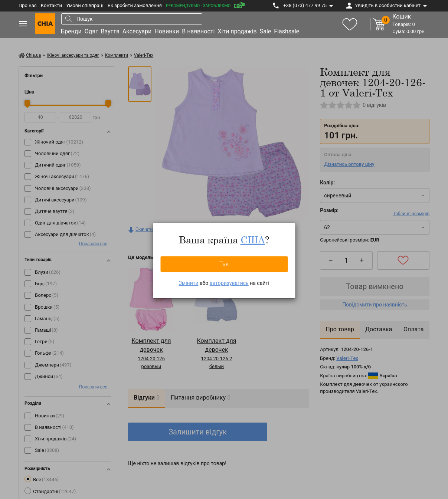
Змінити (188, 283)
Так (224, 264)
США (253, 240)
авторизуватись (229, 283)
